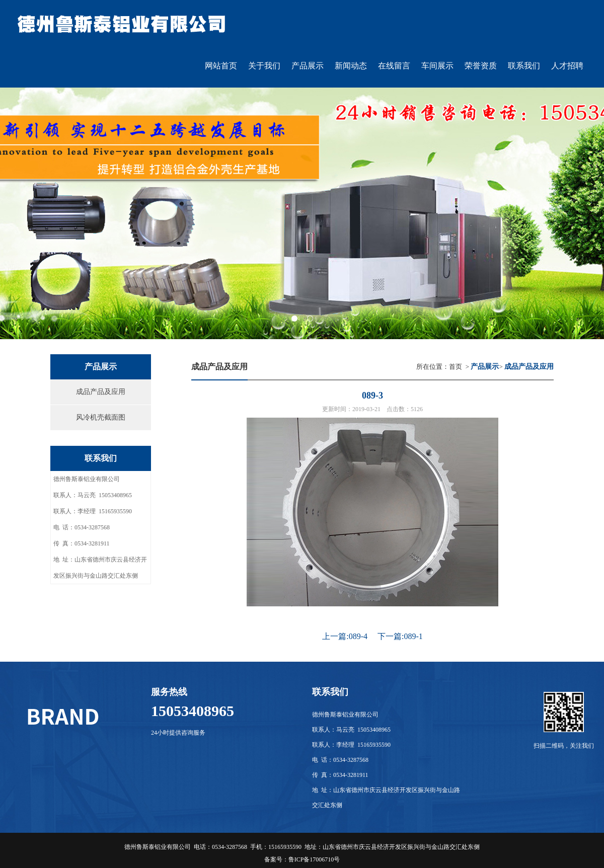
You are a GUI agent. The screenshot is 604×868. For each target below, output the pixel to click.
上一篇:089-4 (345, 636)
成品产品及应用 (101, 392)
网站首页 (221, 66)
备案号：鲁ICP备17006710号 (302, 859)
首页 (456, 367)
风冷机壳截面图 (101, 417)
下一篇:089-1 (400, 636)
